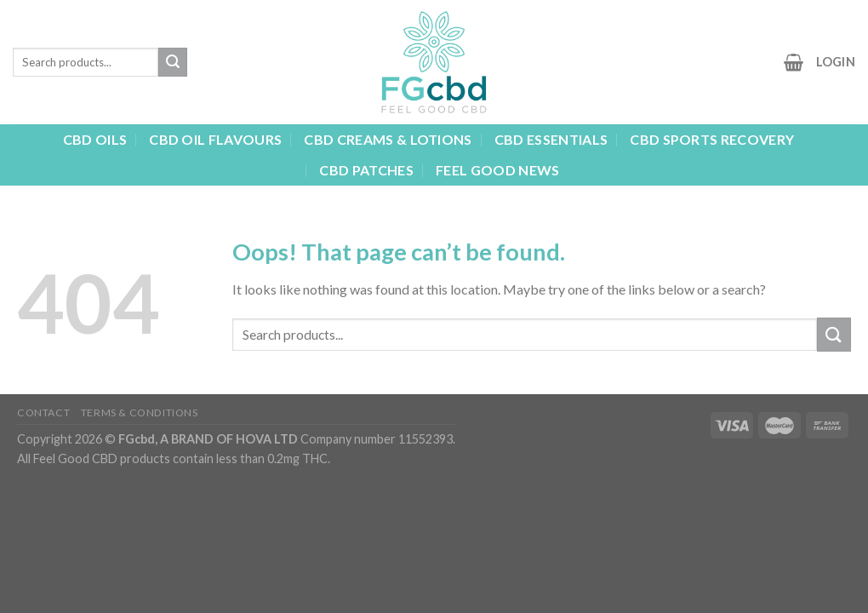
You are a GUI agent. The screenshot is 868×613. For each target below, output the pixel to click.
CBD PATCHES (366, 170)
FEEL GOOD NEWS (497, 170)
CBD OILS (95, 139)
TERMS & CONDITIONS (140, 412)
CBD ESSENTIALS (551, 139)
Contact (43, 412)
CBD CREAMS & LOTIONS (388, 139)
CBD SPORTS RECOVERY (712, 139)
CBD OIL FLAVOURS (215, 139)
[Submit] (173, 62)
